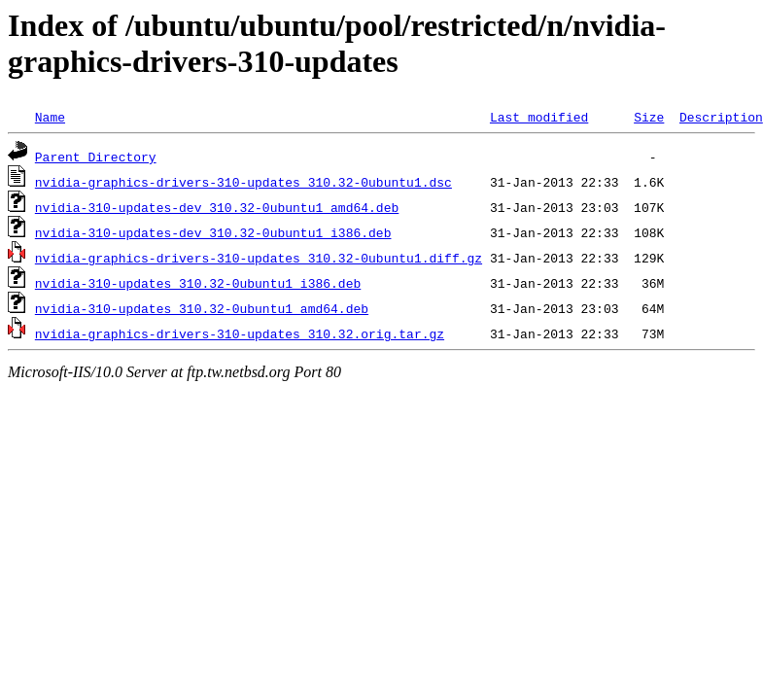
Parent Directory (96, 157)
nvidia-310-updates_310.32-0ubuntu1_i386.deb (198, 283)
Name (50, 117)
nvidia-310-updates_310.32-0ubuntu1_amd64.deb (202, 308)
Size (649, 117)
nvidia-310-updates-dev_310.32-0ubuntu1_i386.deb (213, 232)
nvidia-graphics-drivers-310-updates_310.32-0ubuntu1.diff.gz (259, 258)
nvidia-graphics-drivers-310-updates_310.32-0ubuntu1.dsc (243, 182)
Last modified (539, 117)
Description (721, 117)
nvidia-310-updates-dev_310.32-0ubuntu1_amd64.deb (217, 207)
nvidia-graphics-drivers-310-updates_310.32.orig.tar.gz (240, 333)
